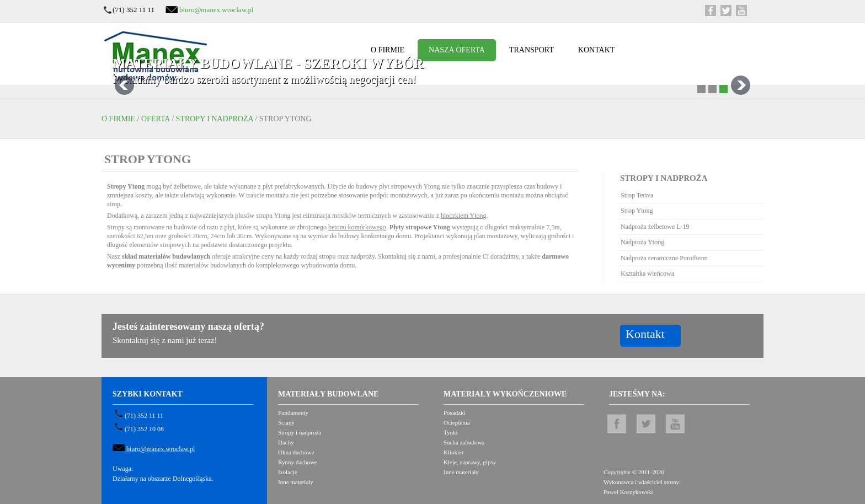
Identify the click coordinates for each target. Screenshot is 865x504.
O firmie (388, 50)
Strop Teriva (637, 195)
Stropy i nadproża (215, 119)
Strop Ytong (637, 211)
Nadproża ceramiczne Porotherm (664, 258)
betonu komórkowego (357, 227)
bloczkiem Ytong (464, 216)
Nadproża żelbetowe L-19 (655, 227)
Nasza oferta (457, 50)
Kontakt (597, 50)
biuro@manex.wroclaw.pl (217, 10)
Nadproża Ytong (642, 242)
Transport (532, 50)
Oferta (156, 119)
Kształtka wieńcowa (647, 274)
